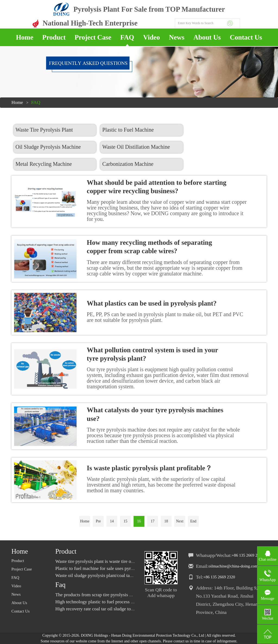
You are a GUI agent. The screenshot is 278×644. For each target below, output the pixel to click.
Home (25, 37)
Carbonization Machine (127, 164)
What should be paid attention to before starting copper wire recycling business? (157, 187)
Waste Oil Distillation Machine (135, 147)
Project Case (93, 37)
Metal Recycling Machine (44, 164)
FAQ (127, 37)
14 (112, 521)
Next (180, 521)
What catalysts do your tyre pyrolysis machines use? (155, 414)
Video (151, 37)
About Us (207, 37)
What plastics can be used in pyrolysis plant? (152, 303)
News (177, 37)
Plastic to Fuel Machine (127, 130)
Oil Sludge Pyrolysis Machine (48, 147)
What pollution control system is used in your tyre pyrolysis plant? (152, 354)
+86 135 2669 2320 (247, 555)
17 (153, 521)
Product (54, 37)
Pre (98, 521)
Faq (61, 585)
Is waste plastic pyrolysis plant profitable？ (149, 468)
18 (166, 521)
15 (125, 521)
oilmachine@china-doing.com (233, 566)
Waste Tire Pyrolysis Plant (44, 130)
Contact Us (246, 37)
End (193, 521)
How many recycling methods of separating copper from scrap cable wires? (149, 247)
